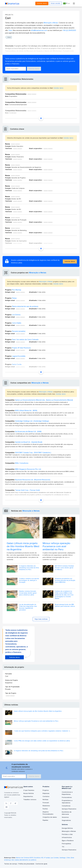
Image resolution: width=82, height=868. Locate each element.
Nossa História (29, 793)
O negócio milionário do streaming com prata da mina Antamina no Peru (29, 568)
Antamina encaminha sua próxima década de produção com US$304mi (65, 580)
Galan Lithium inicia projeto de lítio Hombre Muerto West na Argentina (23, 546)
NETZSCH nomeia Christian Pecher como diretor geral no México (64, 568)
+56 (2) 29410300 (69, 30)
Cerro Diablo (17, 323)
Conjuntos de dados (50, 817)
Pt (66, 3)
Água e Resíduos (68, 841)
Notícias (45, 800)
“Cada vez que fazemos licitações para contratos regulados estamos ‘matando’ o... (42, 731)
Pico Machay (17, 290)
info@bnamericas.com (39, 30)
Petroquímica (66, 844)
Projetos (46, 790)
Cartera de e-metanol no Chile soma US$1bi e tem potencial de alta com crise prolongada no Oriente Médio (64, 595)
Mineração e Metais (51, 23)
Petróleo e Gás (67, 834)
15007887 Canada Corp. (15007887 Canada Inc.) (33, 453)
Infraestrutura (67, 838)
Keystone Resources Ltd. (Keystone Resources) (33, 480)
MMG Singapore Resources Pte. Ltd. (28, 469)
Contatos (46, 796)
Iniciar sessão (56, 3)
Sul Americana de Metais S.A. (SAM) (28, 432)
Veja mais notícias (41, 619)
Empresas (46, 793)
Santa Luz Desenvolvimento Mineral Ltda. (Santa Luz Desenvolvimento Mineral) (44, 400)
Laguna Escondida (19, 356)
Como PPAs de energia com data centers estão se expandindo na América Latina (42, 741)
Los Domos (16, 315)
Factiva (45, 809)
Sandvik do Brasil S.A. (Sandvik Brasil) (29, 442)
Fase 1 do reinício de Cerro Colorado (25, 340)
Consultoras (66, 806)
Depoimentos (28, 796)
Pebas (14, 298)
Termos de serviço (11, 864)
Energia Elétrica (67, 828)
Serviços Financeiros (69, 809)
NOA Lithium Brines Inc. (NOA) (26, 411)
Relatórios (46, 806)
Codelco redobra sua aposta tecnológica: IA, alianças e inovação (29, 580)
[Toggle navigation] (74, 3)
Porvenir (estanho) (19, 331)
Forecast (46, 803)
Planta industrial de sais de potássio (25, 306)
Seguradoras (66, 820)
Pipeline (45, 820)
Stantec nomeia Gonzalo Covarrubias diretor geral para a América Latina (28, 593)
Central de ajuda (41, 864)
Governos (65, 817)
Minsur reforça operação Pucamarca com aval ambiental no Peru (56, 546)
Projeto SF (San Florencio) (21, 348)
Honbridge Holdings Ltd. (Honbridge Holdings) (32, 421)
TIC (63, 847)
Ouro (10, 30)
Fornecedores (67, 797)
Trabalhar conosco (30, 800)
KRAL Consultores (22, 463)
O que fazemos (29, 790)
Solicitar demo (42, 3)
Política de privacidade (27, 864)
